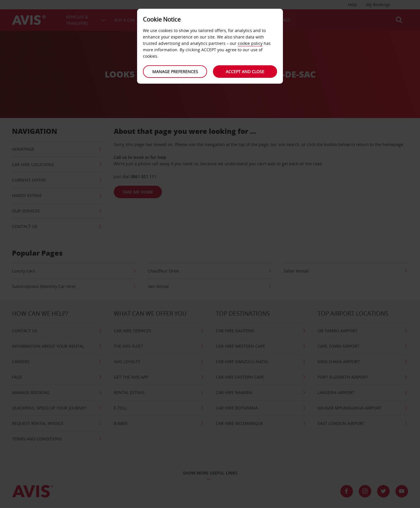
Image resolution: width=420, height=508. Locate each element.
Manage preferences (175, 72)
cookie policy (250, 43)
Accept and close (245, 72)
